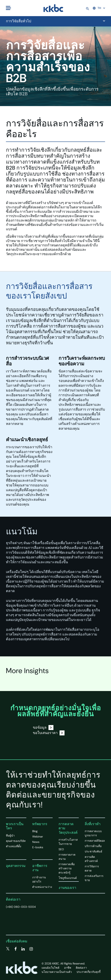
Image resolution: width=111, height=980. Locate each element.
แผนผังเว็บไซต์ (50, 968)
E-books (38, 847)
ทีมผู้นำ (10, 836)
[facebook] (16, 949)
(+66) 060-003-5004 (21, 907)
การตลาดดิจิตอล (95, 841)
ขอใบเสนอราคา (49, 733)
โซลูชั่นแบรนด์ (68, 878)
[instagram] (31, 949)
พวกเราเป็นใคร (15, 826)
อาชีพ (68, 968)
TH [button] (97, 8)
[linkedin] (23, 949)
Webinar (38, 837)
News (36, 842)
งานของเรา (67, 888)
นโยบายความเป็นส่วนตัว (57, 972)
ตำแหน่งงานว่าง (42, 887)
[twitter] (8, 949)
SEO (61, 849)
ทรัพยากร (40, 824)
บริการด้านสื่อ (93, 846)
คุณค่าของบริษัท (16, 841)
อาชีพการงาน (40, 868)
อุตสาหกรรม (16, 866)
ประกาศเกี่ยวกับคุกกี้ (89, 972)
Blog (35, 831)
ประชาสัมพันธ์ (93, 851)
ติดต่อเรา (13, 899)
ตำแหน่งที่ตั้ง (14, 846)
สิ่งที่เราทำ (93, 824)
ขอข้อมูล (43, 728)
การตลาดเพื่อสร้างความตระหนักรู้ (67, 868)
